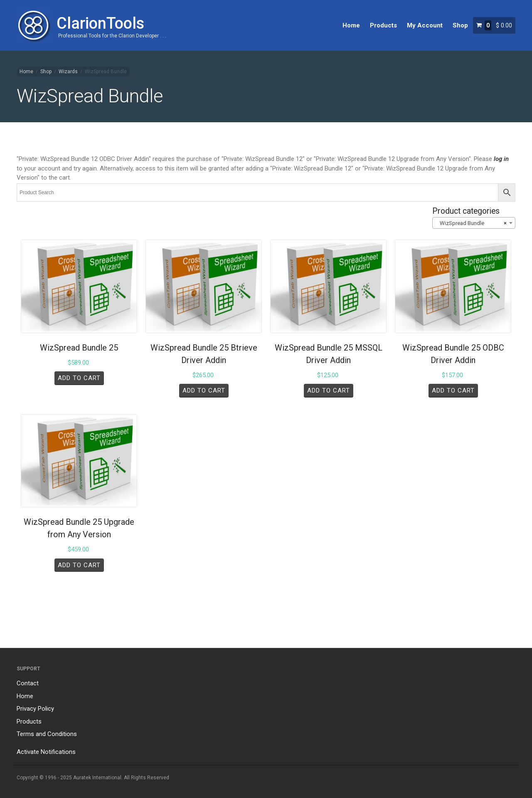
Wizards (68, 72)
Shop (460, 25)
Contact (28, 683)
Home (351, 25)
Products (383, 25)
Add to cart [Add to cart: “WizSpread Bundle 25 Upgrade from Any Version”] (79, 565)
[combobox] (474, 223)
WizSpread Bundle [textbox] (471, 223)
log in (501, 159)
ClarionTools (100, 23)
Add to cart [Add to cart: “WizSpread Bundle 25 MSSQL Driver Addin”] (329, 390)
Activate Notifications (46, 752)
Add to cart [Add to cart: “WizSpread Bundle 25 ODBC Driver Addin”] (453, 390)
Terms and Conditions (47, 734)
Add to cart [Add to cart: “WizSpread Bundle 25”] (79, 378)
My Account (425, 25)
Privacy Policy (35, 709)
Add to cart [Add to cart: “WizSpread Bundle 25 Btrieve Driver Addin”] (204, 390)
